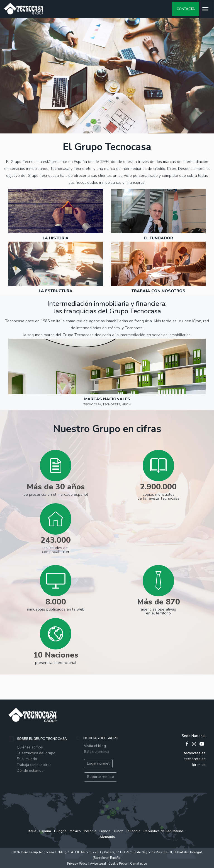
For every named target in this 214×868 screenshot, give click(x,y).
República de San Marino (163, 831)
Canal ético (138, 864)
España (45, 831)
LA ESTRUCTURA (56, 291)
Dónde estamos (30, 771)
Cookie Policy (118, 864)
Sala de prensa (97, 752)
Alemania (107, 837)
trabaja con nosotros (158, 291)
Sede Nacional (194, 736)
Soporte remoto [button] (100, 777)
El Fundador (158, 238)
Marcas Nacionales (107, 399)
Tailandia (133, 831)
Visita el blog (95, 746)
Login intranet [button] (98, 763)
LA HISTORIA (56, 238)
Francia (105, 831)
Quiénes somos (30, 747)
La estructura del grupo (36, 753)
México (75, 831)
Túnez (119, 831)
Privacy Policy (77, 864)
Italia (32, 831)
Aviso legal (98, 864)
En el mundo (27, 759)
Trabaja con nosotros (34, 765)
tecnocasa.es (195, 753)
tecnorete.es (195, 759)
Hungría (60, 831)
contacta (186, 9)
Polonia (91, 831)
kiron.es (199, 765)
